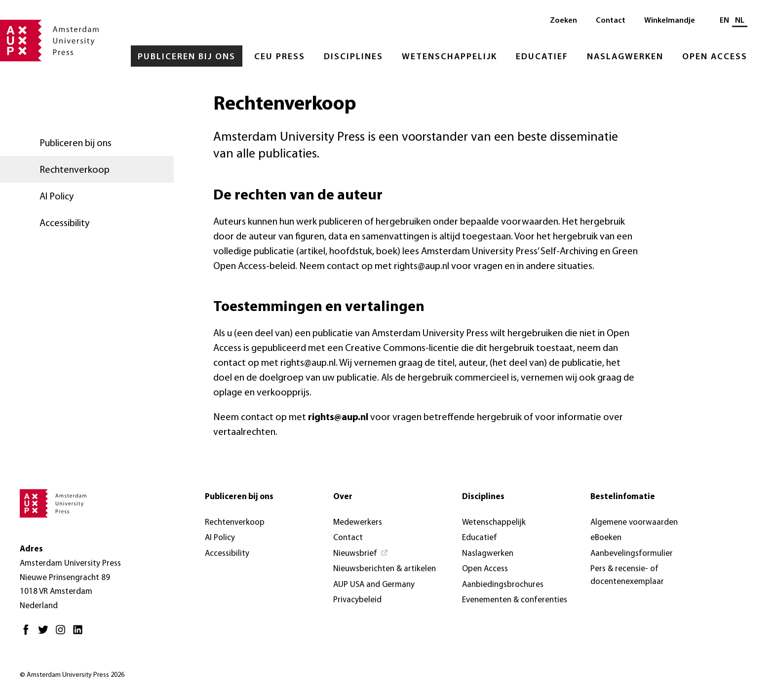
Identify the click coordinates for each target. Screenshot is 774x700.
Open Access (715, 57)
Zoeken (563, 21)
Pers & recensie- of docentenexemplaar (627, 575)
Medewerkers (358, 523)
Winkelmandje (670, 21)
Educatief (542, 57)
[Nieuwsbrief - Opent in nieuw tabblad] (361, 554)
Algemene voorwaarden (634, 523)
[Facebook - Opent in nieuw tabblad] (28, 634)
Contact (611, 21)
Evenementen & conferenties (515, 600)
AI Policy (57, 197)
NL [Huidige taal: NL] (740, 21)
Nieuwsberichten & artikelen (385, 569)
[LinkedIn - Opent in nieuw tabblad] (80, 634)
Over (343, 497)
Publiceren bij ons (187, 57)
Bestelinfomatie (623, 497)
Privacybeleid (357, 600)
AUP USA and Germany (374, 585)
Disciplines (353, 57)
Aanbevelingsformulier (632, 554)
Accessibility (64, 224)
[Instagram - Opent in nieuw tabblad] (63, 634)
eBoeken (606, 538)
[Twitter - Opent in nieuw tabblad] (46, 634)
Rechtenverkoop (75, 170)
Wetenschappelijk (449, 57)
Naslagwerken (625, 57)
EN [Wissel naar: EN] (724, 21)
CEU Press (280, 57)
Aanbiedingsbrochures (503, 585)
